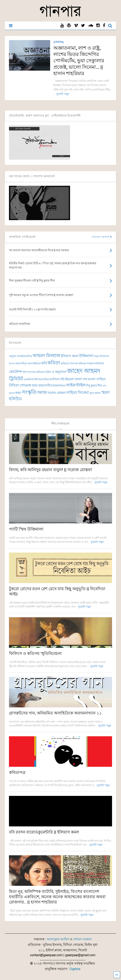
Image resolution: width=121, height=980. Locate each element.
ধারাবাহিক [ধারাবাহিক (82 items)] (43, 379)
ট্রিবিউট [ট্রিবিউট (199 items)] (16, 379)
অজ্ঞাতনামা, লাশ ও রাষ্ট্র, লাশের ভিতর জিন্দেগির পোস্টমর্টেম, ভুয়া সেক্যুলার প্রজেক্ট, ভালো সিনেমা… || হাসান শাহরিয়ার (79, 61)
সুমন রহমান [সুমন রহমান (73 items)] (95, 393)
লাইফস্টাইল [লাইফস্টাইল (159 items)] (76, 385)
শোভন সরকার (82, 939)
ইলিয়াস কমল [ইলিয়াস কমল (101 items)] (70, 356)
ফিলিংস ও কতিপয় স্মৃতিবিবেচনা (35, 653)
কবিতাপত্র (17, 772)
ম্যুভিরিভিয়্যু (59, 42)
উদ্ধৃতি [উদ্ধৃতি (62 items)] (97, 356)
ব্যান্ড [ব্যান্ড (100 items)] (35, 386)
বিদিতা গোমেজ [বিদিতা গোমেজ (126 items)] (20, 385)
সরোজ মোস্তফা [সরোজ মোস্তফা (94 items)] (57, 393)
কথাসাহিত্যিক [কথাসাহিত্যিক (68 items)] (34, 364)
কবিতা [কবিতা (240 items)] (54, 363)
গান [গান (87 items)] (25, 372)
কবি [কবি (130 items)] (44, 363)
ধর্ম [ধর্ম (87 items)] (36, 379)
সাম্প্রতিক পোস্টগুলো (22, 237)
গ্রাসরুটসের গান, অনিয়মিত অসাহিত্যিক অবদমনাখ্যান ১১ (55, 713)
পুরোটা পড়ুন (63, 94)
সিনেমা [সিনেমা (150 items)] (83, 393)
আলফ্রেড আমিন (58, 939)
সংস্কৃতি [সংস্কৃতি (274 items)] (29, 392)
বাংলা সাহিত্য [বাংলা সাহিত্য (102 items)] (97, 379)
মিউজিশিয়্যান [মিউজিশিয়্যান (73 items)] (59, 386)
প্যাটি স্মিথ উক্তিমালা (26, 529)
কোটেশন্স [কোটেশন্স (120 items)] (15, 372)
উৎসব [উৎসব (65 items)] (12, 364)
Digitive (75, 969)
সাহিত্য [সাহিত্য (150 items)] (72, 393)
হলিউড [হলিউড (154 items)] (15, 399)
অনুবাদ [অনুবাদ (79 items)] (13, 356)
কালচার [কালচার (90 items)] (99, 363)
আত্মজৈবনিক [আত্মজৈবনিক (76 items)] (25, 356)
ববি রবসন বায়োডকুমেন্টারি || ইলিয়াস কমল (44, 832)
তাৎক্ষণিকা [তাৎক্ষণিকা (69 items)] (29, 379)
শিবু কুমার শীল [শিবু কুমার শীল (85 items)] (94, 386)
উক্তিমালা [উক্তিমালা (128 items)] (86, 356)
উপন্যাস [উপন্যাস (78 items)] (104, 356)
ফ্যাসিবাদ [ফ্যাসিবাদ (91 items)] (55, 379)
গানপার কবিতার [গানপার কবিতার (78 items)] (36, 372)
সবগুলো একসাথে (102, 237)
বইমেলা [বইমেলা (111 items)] (69, 379)
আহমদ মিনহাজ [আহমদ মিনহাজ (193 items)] (46, 356)
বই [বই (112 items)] (62, 379)
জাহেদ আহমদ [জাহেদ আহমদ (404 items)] (84, 371)
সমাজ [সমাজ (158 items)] (42, 393)
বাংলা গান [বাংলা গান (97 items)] (81, 379)
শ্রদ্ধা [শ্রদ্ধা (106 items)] (18, 393)
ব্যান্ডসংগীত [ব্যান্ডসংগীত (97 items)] (45, 386)
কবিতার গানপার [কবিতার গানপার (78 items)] (69, 363)
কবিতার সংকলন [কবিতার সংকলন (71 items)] (86, 364)
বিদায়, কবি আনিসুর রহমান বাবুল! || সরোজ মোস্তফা (51, 470)
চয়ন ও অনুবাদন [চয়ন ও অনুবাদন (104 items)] (56, 372)
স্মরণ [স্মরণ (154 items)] (105, 393)
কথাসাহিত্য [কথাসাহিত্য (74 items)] (21, 363)
